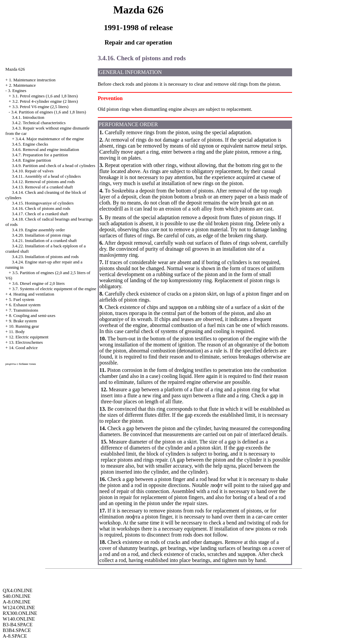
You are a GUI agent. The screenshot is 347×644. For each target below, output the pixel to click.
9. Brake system (23, 321)
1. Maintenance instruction (32, 80)
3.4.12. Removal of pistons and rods (44, 182)
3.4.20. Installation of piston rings (42, 235)
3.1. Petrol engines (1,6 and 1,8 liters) (45, 96)
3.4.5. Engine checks (30, 144)
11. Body (17, 332)
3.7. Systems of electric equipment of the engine (54, 289)
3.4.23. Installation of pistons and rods (45, 257)
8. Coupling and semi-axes (32, 315)
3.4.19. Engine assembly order (39, 230)
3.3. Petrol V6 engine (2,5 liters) (40, 107)
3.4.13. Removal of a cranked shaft (43, 187)
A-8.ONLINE (17, 602)
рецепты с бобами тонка (21, 364)
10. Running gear (24, 326)
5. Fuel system (22, 299)
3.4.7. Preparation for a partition (40, 155)
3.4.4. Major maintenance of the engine (50, 139)
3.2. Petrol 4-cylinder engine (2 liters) (45, 101)
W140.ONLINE (19, 619)
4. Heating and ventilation (32, 294)
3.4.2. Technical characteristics (39, 123)
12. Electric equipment (29, 337)
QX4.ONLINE (18, 590)
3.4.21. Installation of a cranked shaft (45, 240)
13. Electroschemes (26, 342)
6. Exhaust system (25, 305)
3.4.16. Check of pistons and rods (41, 208)
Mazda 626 (15, 69)
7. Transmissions (24, 310)
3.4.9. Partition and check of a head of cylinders (54, 166)
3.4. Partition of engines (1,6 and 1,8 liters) (49, 112)
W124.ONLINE (19, 608)
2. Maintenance (22, 85)
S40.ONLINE (17, 596)
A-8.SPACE (15, 636)
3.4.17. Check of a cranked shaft (40, 214)
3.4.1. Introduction (28, 117)
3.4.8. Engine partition (32, 160)
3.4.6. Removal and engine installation (46, 149)
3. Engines (17, 91)
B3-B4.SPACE (18, 625)
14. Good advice (23, 348)
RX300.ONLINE (20, 613)
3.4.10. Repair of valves (33, 171)
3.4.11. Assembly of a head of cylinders (47, 176)
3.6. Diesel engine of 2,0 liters (38, 283)
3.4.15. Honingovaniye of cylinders (43, 203)
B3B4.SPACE (17, 630)
